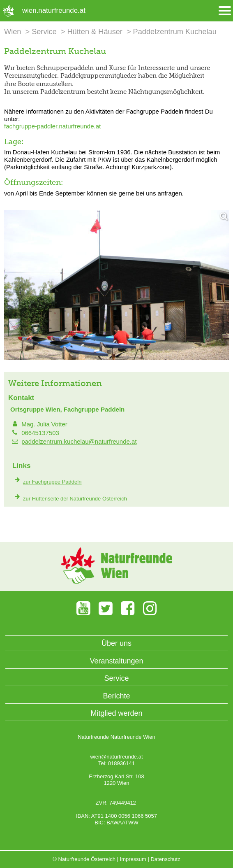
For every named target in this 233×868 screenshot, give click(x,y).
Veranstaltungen (116, 661)
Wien (13, 32)
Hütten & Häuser (95, 32)
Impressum (133, 859)
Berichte (116, 696)
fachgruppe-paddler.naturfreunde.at (52, 126)
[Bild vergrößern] (116, 285)
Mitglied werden (116, 713)
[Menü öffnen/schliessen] (225, 11)
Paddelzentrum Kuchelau (175, 32)
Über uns (116, 643)
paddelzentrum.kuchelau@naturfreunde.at (79, 441)
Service (44, 32)
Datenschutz (165, 859)
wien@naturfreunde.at (116, 757)
